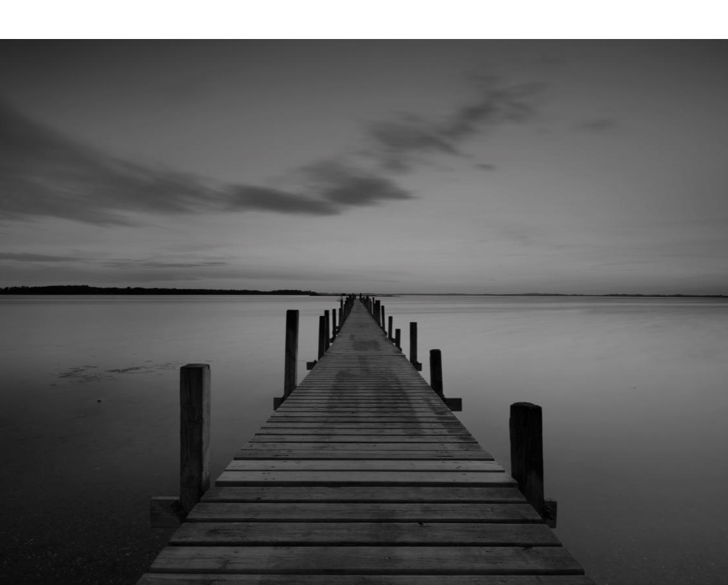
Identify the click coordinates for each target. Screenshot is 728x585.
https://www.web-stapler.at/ (364, 299)
